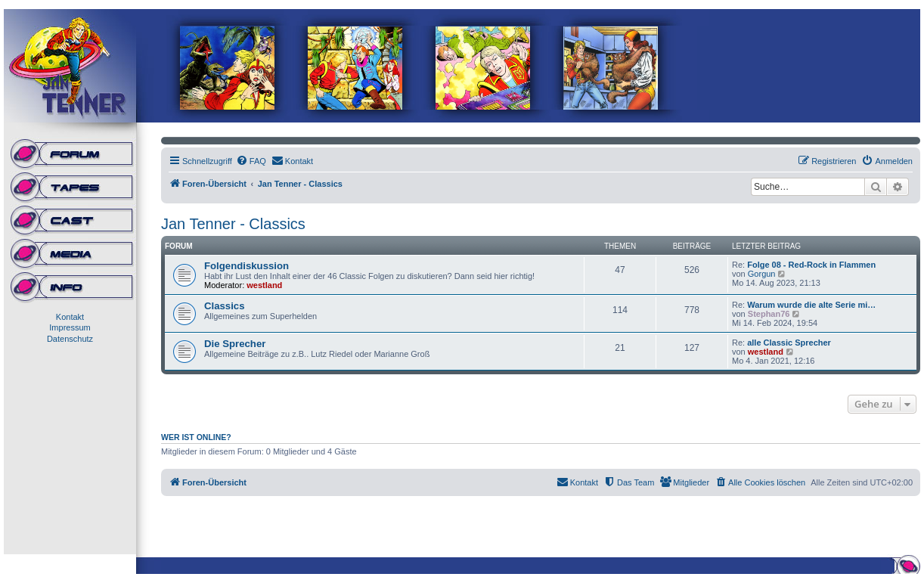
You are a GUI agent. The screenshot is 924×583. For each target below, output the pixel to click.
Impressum (70, 327)
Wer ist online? (196, 437)
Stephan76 (769, 314)
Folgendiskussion (247, 266)
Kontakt (70, 317)
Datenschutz (70, 339)
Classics (225, 306)
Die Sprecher (235, 344)
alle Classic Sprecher (789, 343)
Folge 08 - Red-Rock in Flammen (811, 265)
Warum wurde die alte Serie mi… (811, 305)
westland (264, 285)
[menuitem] (251, 161)
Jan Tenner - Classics (233, 224)
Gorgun (762, 274)
